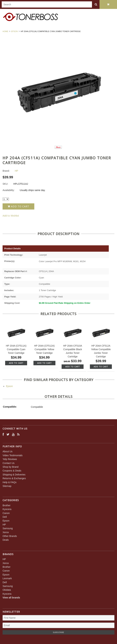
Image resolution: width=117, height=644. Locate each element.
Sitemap (7, 486)
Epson (14, 31)
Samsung (8, 528)
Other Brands (10, 536)
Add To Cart (16, 363)
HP (4, 525)
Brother (7, 505)
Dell (5, 517)
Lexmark (7, 578)
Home (5, 31)
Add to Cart (18, 206)
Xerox (6, 532)
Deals (6, 540)
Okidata (7, 590)
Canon (6, 513)
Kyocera (7, 509)
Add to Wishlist (11, 216)
